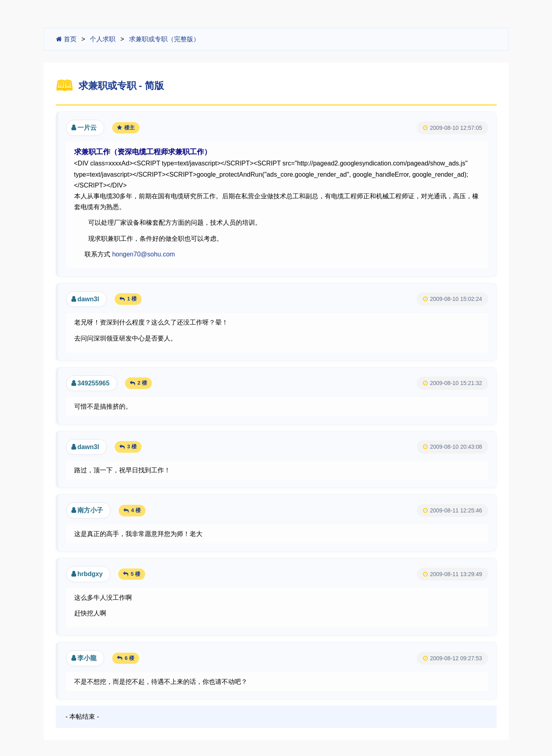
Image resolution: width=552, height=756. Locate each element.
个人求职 (103, 39)
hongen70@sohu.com (144, 254)
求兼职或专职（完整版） (164, 39)
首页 (66, 39)
